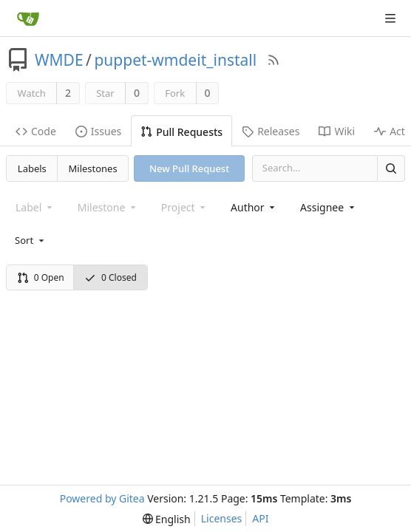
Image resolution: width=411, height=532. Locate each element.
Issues (98, 131)
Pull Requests (181, 132)
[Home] (28, 18)
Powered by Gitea (102, 498)
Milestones (93, 168)
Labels (32, 168)
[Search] (391, 168)
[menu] (31, 240)
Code (36, 131)
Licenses (222, 518)
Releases (271, 131)
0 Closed (111, 277)
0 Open (41, 277)
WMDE (59, 60)
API (260, 518)
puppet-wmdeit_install (175, 60)
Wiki (337, 131)
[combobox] (254, 207)
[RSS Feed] (274, 60)
